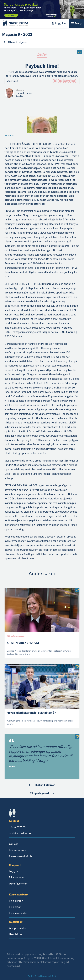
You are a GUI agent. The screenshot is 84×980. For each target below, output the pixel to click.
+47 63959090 (18, 827)
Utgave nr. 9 (13, 81)
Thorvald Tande (24, 93)
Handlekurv (16, 934)
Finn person (16, 901)
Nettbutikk (16, 922)
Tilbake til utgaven (18, 42)
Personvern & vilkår (21, 856)
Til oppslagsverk (40, 793)
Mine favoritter (18, 884)
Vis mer (9, 136)
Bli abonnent (16, 877)
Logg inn (14, 871)
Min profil (15, 865)
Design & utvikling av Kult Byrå (42, 976)
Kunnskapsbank (19, 894)
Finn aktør (15, 907)
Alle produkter (18, 928)
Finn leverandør (18, 913)
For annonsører (18, 850)
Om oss (14, 844)
